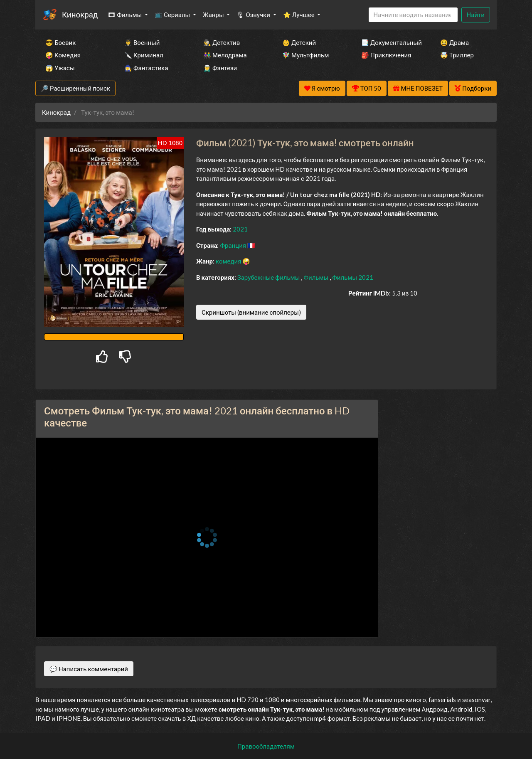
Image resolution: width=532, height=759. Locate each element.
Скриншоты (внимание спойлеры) (251, 312)
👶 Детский (299, 42)
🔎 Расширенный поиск (75, 88)
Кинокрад (80, 14)
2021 (240, 229)
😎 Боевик (60, 42)
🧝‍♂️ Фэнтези (220, 68)
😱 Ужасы (60, 68)
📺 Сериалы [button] (173, 15)
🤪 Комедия (63, 55)
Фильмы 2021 (353, 277)
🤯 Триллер (457, 55)
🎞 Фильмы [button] (125, 15)
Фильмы (316, 277)
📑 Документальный (389, 42)
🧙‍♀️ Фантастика (146, 68)
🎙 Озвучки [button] (254, 15)
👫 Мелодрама (225, 55)
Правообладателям (266, 746)
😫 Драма (454, 42)
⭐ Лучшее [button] (299, 15)
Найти (476, 15)
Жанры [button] (214, 15)
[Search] (413, 15)
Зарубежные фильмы (269, 277)
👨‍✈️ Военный (142, 42)
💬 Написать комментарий (89, 669)
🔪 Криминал (144, 55)
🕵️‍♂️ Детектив (222, 42)
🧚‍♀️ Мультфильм (305, 55)
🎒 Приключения (386, 55)
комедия (229, 261)
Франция (234, 245)
